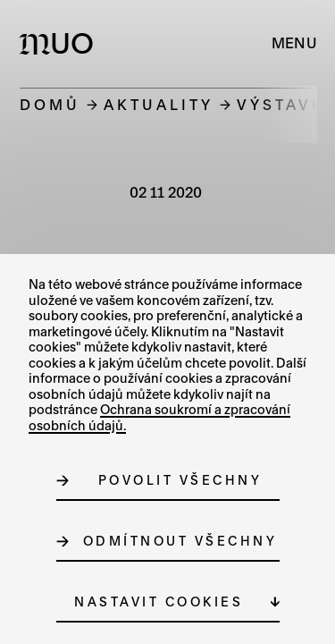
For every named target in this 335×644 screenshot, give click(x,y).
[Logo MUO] (60, 43)
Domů (50, 104)
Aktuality (159, 104)
